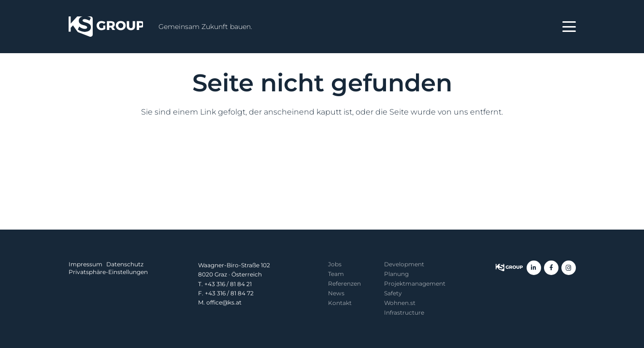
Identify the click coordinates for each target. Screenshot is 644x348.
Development (404, 264)
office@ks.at (224, 302)
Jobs (335, 264)
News (336, 293)
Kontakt (340, 303)
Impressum (86, 264)
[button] (569, 27)
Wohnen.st (400, 303)
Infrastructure (404, 312)
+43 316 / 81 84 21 (228, 284)
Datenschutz (125, 264)
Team (336, 274)
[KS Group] (106, 27)
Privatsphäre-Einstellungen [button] (108, 272)
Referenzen (344, 283)
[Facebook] (551, 268)
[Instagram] (569, 268)
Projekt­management (415, 283)
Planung (396, 274)
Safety (393, 293)
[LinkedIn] (534, 268)
